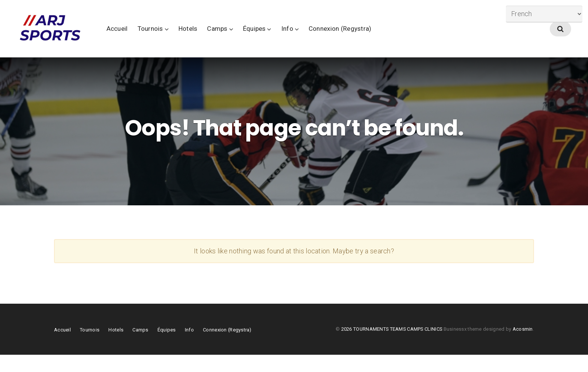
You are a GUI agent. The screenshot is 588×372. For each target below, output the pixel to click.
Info (321, 37)
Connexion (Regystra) (374, 37)
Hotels (222, 37)
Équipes (289, 37)
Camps (252, 37)
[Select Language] (544, 14)
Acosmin (523, 346)
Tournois (184, 37)
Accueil (151, 37)
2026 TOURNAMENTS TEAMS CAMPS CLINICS (392, 346)
